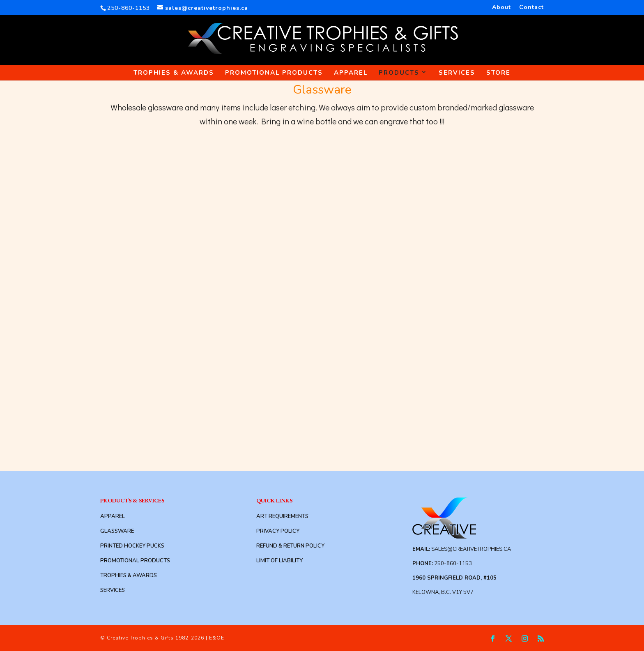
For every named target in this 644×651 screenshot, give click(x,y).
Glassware (117, 531)
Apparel (351, 73)
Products (399, 73)
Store (498, 73)
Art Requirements (282, 516)
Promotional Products (274, 73)
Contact (531, 8)
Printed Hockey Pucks (132, 546)
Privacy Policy (278, 531)
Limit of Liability (279, 561)
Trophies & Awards (174, 73)
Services (457, 73)
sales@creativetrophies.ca (471, 549)
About (501, 8)
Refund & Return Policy (290, 546)
